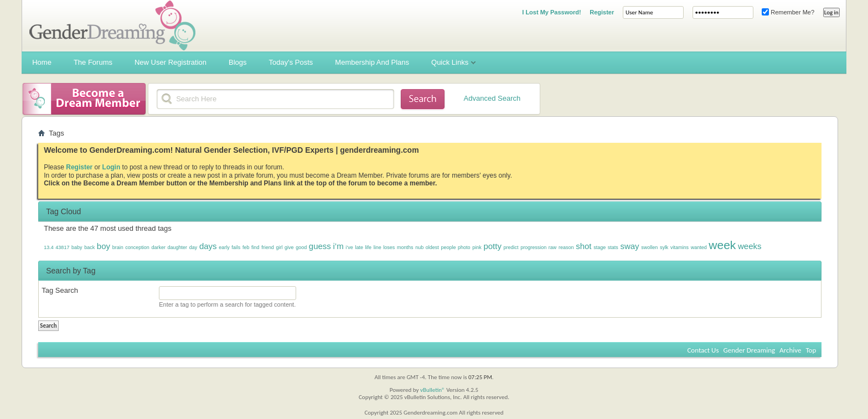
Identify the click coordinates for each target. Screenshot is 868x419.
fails (236, 247)
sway (629, 246)
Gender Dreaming (750, 350)
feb (246, 247)
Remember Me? (788, 12)
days (208, 246)
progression (533, 247)
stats (613, 247)
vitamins (680, 247)
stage (600, 247)
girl (279, 247)
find (255, 247)
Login (112, 167)
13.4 (49, 247)
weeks (750, 246)
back (89, 247)
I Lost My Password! (551, 12)
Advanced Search (492, 98)
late (359, 247)
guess (320, 246)
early (224, 247)
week (722, 245)
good (301, 247)
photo (464, 247)
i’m (338, 246)
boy (104, 246)
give (289, 247)
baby (77, 247)
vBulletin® (433, 390)
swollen (649, 247)
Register (602, 12)
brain (118, 247)
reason (566, 247)
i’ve (349, 247)
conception (137, 247)
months (405, 247)
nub (419, 247)
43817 (62, 247)
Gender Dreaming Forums (112, 25)
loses (389, 247)
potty (492, 246)
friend (268, 247)
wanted (699, 247)
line (378, 247)
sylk (664, 247)
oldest (432, 247)
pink (477, 247)
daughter (178, 247)
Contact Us (703, 350)
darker (158, 247)
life (369, 247)
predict (511, 247)
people (448, 247)
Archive (790, 350)
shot (583, 246)
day (193, 247)
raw (553, 247)
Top (811, 350)
